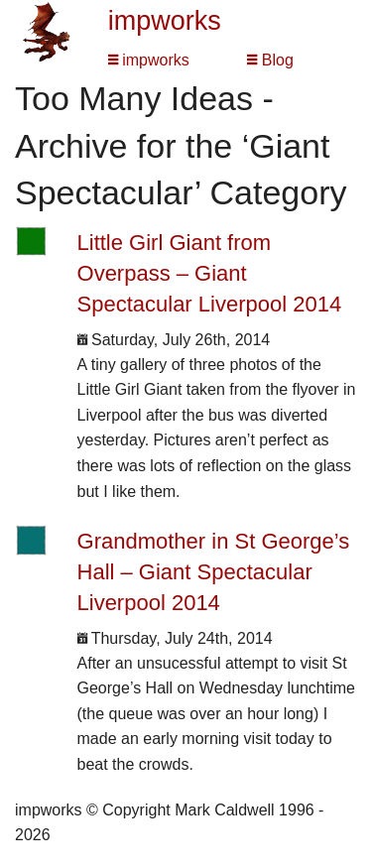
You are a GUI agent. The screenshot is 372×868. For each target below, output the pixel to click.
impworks (165, 21)
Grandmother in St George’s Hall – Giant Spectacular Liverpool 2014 (214, 572)
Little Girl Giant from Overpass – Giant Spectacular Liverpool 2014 (210, 273)
